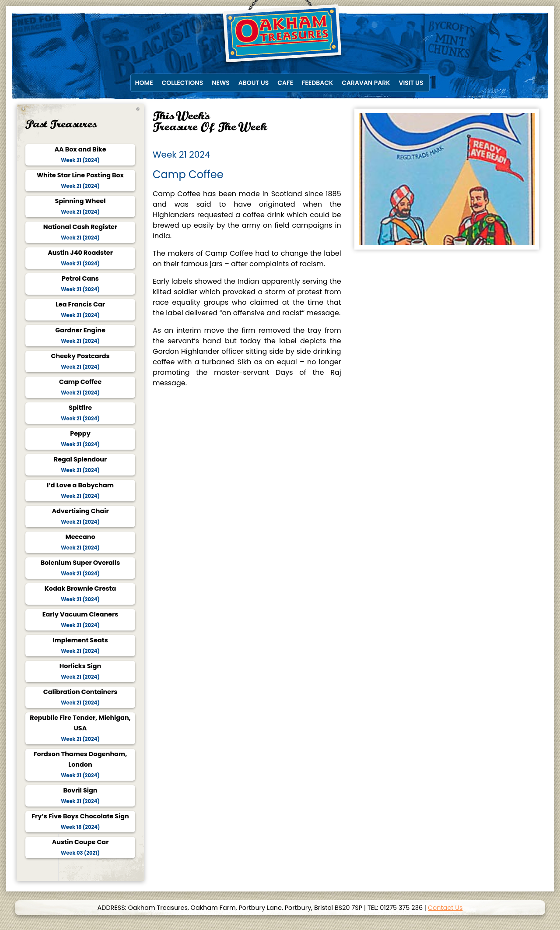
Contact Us (445, 908)
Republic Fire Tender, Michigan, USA (80, 728)
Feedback (317, 83)
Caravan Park (366, 83)
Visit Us (411, 83)
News (221, 83)
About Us (254, 83)
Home (144, 83)
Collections (183, 83)
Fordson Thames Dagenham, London (80, 764)
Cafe (285, 83)
